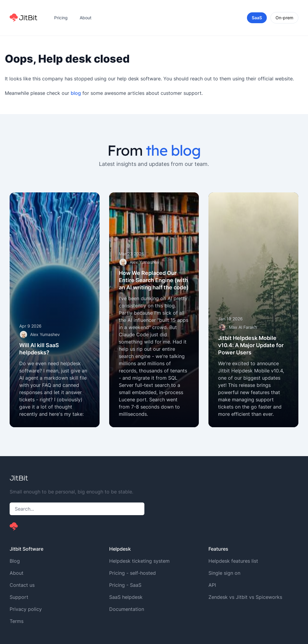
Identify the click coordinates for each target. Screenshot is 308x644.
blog (76, 93)
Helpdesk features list (233, 561)
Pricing (61, 18)
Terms (17, 621)
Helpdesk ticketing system (139, 561)
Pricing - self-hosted (132, 573)
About (86, 18)
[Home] (23, 18)
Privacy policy (26, 609)
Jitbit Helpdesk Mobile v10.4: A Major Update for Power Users (251, 345)
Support (19, 597)
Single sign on (224, 573)
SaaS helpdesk (126, 597)
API (212, 585)
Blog (15, 561)
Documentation (127, 609)
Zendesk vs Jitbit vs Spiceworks (245, 597)
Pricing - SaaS (125, 585)
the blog (173, 150)
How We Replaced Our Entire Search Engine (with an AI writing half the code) (154, 280)
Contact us (22, 585)
